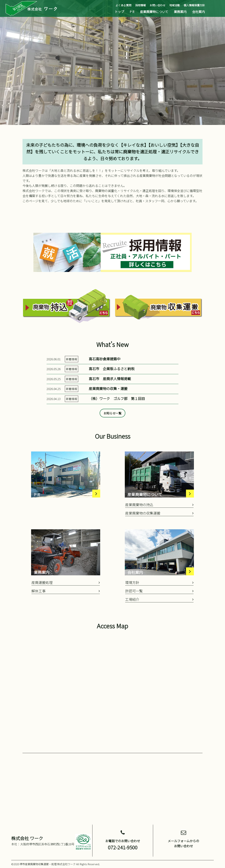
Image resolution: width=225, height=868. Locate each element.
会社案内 (198, 12)
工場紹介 (159, 612)
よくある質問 (123, 5)
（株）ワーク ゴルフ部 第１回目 (117, 411)
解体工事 (66, 604)
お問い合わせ (157, 5)
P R (132, 12)
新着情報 (72, 372)
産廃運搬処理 (66, 595)
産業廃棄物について (154, 12)
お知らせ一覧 (112, 426)
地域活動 (175, 5)
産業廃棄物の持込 (159, 517)
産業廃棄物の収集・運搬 (108, 401)
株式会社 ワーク (27, 838)
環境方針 (159, 595)
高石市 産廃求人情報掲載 (110, 391)
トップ (119, 12)
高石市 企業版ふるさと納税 (112, 381)
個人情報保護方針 (194, 5)
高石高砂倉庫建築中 (105, 371)
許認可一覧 (159, 604)
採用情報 (140, 5)
